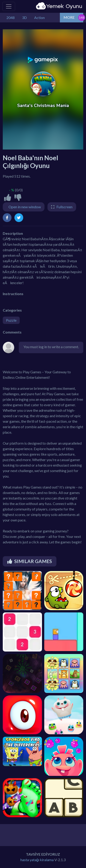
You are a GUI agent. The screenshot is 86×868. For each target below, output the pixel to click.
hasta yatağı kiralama (37, 860)
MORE (69, 17)
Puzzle (11, 320)
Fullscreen (64, 207)
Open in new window (25, 207)
